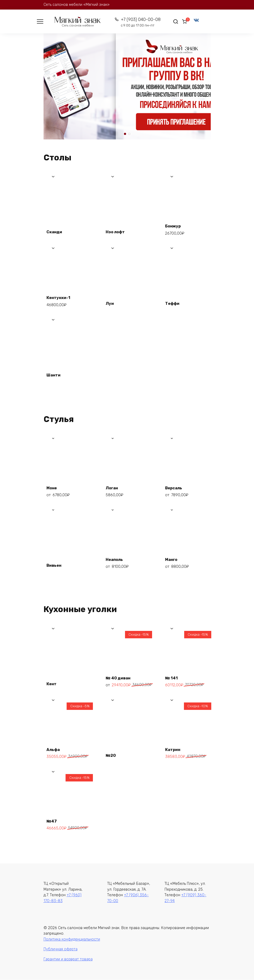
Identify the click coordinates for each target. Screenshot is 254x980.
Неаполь (116, 558)
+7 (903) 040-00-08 (138, 22)
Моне (53, 486)
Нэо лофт (117, 231)
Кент (53, 683)
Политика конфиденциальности (72, 940)
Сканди (56, 231)
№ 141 (173, 676)
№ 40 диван (120, 676)
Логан (113, 486)
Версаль (175, 486)
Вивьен (56, 564)
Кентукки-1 (60, 296)
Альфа (55, 748)
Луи (111, 303)
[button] (125, 134)
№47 (53, 819)
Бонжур (175, 225)
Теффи (174, 303)
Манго (173, 558)
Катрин (174, 748)
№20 (112, 754)
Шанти (55, 374)
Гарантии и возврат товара (68, 959)
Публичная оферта (61, 950)
